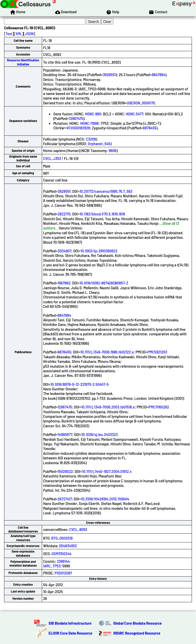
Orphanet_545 (99, 143)
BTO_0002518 (62, 538)
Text (9, 33)
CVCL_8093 (78, 529)
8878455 (150, 128)
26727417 (65, 499)
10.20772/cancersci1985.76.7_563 (106, 191)
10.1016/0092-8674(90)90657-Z (104, 283)
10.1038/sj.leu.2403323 (100, 434)
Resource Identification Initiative (23, 62)
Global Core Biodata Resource (138, 623)
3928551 (109, 74)
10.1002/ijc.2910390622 (99, 251)
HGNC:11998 (89, 123)
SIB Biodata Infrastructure (70, 623)
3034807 (65, 251)
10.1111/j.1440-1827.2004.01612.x (107, 471)
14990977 (65, 434)
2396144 (63, 561)
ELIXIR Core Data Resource (70, 633)
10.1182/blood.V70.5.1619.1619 (102, 214)
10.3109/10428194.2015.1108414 (105, 499)
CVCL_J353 (52, 158)
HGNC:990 (93, 114)
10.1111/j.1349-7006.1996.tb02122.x (107, 352)
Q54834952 (68, 546)
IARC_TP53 (52, 566)
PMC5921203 (157, 352)
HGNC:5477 (135, 114)
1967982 (64, 283)
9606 (113, 150)
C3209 (91, 139)
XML (19, 33)
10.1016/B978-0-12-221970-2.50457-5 (80, 384)
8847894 (159, 74)
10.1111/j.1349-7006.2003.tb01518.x (108, 407)
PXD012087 (63, 573)
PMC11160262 (159, 407)
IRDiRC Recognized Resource (137, 633)
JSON (29, 33)
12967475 (76, 118)
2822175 (64, 214)
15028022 (65, 471)
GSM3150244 (62, 553)
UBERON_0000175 (141, 103)
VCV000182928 (78, 128)
